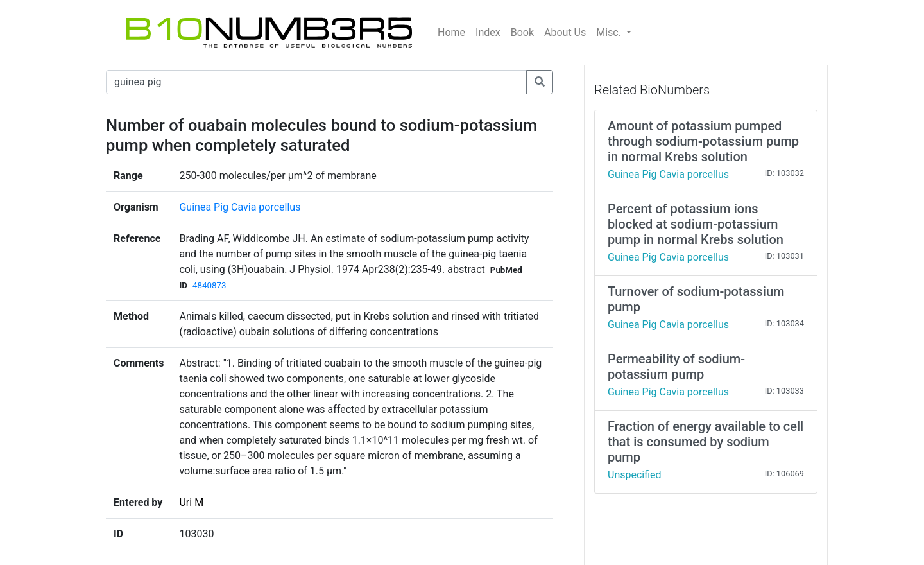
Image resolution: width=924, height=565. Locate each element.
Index (488, 32)
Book (522, 32)
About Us (565, 32)
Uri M (191, 502)
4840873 (209, 285)
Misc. (610, 32)
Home (451, 32)
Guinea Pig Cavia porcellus (240, 207)
